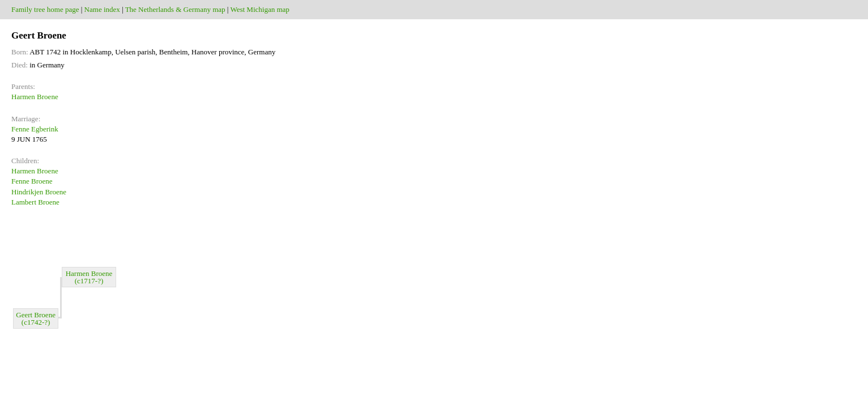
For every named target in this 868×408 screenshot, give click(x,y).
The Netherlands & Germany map (175, 9)
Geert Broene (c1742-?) (36, 318)
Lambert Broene (35, 202)
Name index (102, 9)
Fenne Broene (32, 181)
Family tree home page (45, 9)
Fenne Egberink (35, 129)
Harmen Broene (35, 97)
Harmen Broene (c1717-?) (89, 277)
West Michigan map (259, 9)
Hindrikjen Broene (39, 192)
